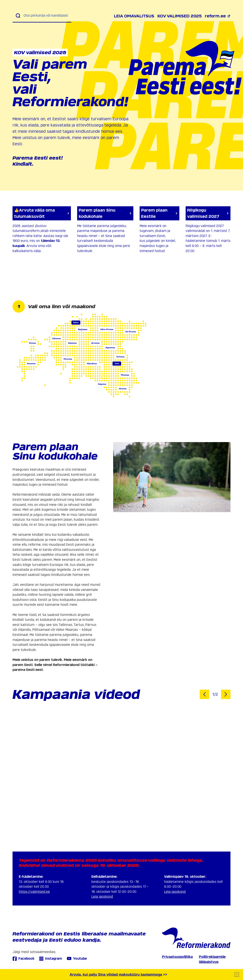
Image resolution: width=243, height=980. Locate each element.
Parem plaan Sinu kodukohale (105, 213)
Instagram (51, 959)
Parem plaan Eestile (159, 213)
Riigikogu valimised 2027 (208, 213)
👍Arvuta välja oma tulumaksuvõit (42, 213)
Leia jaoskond (102, 897)
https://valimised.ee (34, 892)
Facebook (23, 959)
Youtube (77, 958)
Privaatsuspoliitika (177, 957)
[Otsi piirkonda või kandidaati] (46, 16)
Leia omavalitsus (134, 16)
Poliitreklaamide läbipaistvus (212, 959)
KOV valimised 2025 (180, 16)
